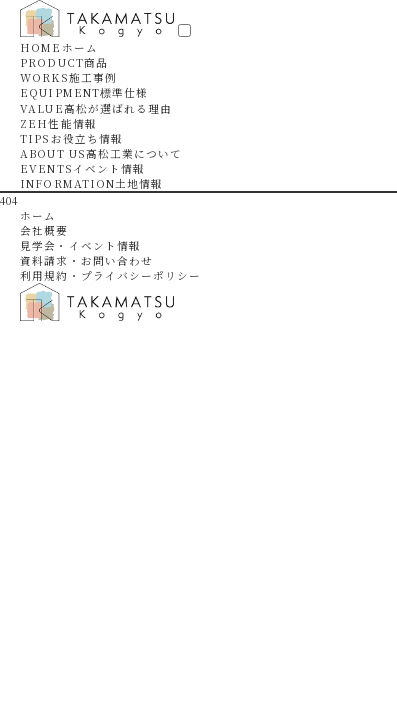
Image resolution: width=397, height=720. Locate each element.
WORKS (68, 77)
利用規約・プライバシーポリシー (110, 275)
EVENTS (82, 168)
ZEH (58, 123)
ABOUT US (101, 153)
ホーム (38, 215)
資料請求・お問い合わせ (86, 260)
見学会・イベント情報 (80, 245)
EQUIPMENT (84, 92)
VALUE (96, 108)
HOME (58, 47)
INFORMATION (91, 183)
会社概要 (44, 230)
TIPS (71, 138)
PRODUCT (64, 62)
